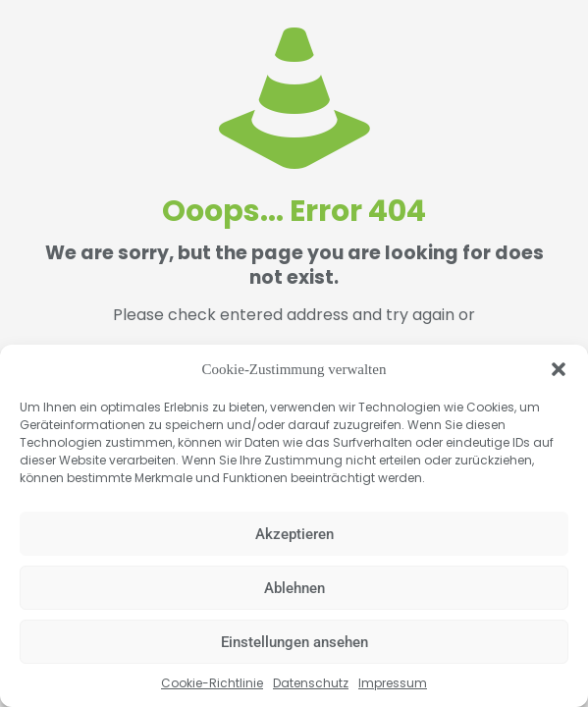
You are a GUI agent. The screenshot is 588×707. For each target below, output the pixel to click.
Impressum (393, 683)
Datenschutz (311, 683)
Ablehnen (294, 588)
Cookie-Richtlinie (212, 683)
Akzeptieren (294, 534)
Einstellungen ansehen (294, 642)
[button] (559, 369)
